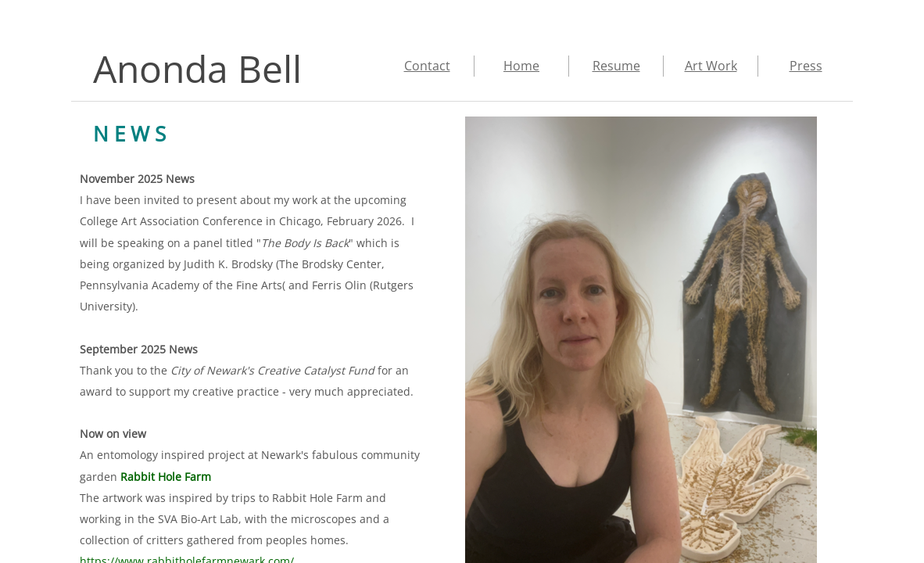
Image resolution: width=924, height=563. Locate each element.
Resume (616, 66)
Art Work (711, 66)
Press (806, 66)
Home (521, 66)
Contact (427, 66)
